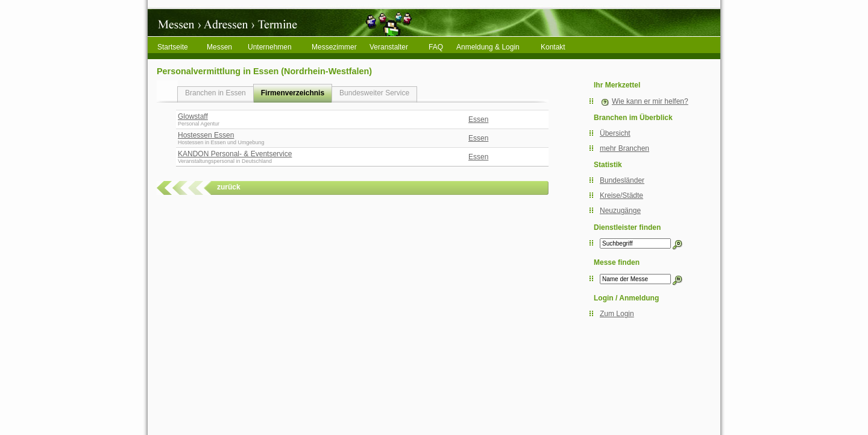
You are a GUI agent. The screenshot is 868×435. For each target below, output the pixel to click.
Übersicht (615, 133)
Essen (478, 119)
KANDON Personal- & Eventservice (235, 154)
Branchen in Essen (215, 93)
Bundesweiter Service (374, 93)
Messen (219, 47)
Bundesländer (622, 180)
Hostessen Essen (206, 135)
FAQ (436, 47)
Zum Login (617, 314)
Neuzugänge (620, 211)
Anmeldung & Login (488, 47)
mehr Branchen (624, 148)
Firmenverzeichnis (293, 93)
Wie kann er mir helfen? (650, 101)
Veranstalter (389, 47)
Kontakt (553, 47)
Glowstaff (193, 116)
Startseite (173, 47)
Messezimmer (334, 47)
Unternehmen (270, 47)
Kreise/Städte (621, 195)
